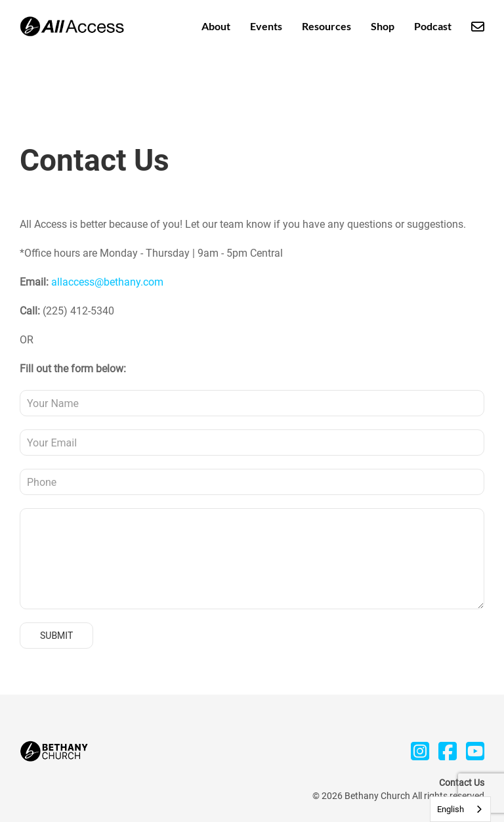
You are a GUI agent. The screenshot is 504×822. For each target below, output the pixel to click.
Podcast (433, 26)
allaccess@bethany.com (107, 282)
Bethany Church (377, 796)
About (216, 26)
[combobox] (460, 809)
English (451, 809)
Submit (56, 636)
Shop (383, 26)
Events (266, 26)
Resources (326, 26)
